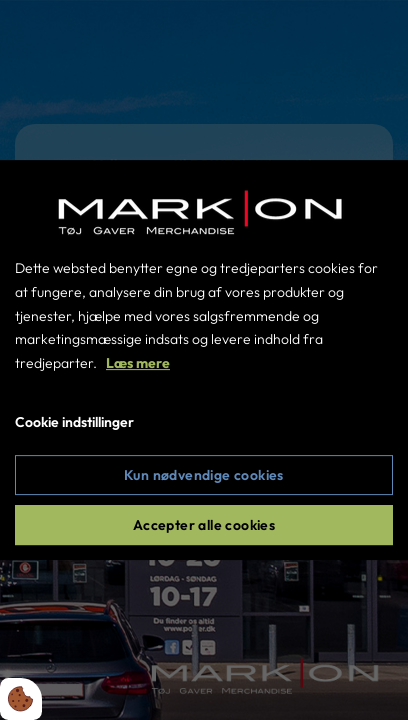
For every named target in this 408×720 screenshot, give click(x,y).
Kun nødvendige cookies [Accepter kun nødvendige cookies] (204, 475)
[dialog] (204, 360)
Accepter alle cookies (204, 525)
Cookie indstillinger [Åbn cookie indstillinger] (74, 422)
